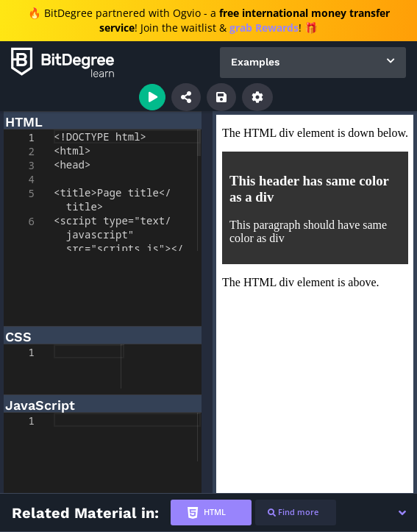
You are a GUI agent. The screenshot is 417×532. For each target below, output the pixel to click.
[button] (402, 513)
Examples (255, 62)
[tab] (211, 513)
